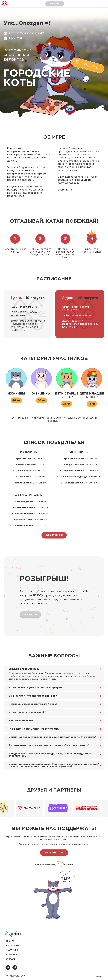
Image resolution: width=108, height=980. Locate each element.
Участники (12, 950)
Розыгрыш (12, 955)
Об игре (10, 941)
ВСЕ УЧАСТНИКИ (54, 535)
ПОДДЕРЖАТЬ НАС (54, 852)
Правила (98, 976)
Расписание (12, 946)
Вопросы (11, 959)
